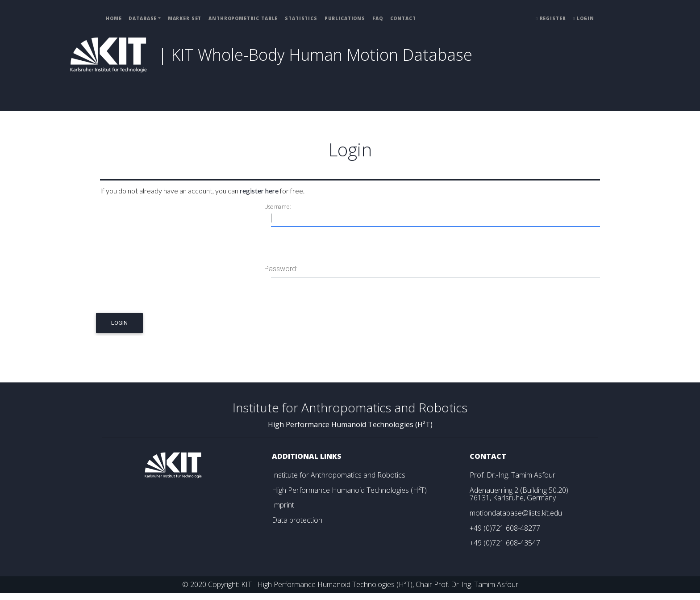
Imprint (283, 505)
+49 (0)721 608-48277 (505, 528)
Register (551, 18)
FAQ (378, 18)
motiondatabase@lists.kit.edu (516, 513)
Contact (403, 18)
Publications (345, 18)
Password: (281, 269)
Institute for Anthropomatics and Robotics (339, 475)
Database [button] (143, 18)
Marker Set (185, 18)
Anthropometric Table (243, 18)
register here (259, 191)
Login (583, 18)
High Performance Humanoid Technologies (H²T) (349, 490)
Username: (277, 207)
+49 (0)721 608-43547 (505, 543)
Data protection (297, 520)
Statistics (301, 18)
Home (114, 18)
